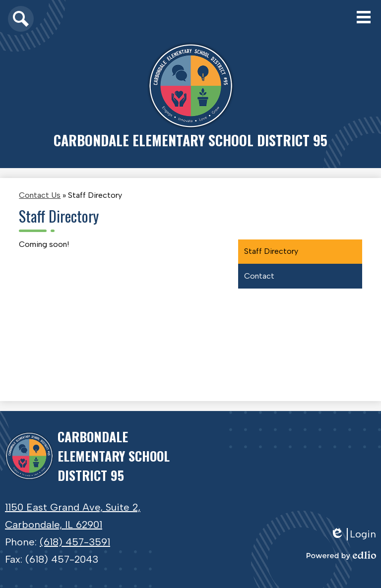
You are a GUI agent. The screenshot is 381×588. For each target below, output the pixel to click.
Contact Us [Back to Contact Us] (40, 195)
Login (353, 534)
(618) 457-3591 (75, 542)
